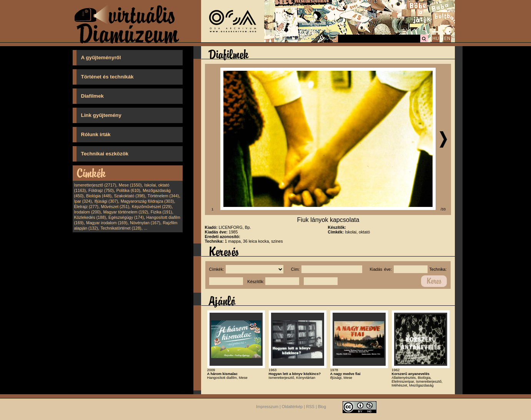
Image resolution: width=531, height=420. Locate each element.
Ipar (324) (83, 201)
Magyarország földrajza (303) (147, 201)
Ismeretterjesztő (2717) (95, 185)
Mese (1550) (130, 185)
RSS (310, 407)
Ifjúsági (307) (106, 201)
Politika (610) (128, 190)
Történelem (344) (163, 196)
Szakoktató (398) (130, 196)
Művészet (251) (115, 207)
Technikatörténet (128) (121, 228)
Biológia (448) (99, 196)
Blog (322, 407)
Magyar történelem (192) (126, 212)
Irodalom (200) (87, 212)
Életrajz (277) (86, 207)
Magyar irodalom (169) (107, 223)
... (146, 228)
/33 (443, 209)
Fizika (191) (161, 212)
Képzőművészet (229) (152, 207)
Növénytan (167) (145, 223)
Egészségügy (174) (126, 217)
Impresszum (267, 407)
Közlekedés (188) (90, 217)
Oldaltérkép (292, 407)
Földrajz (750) (101, 190)
